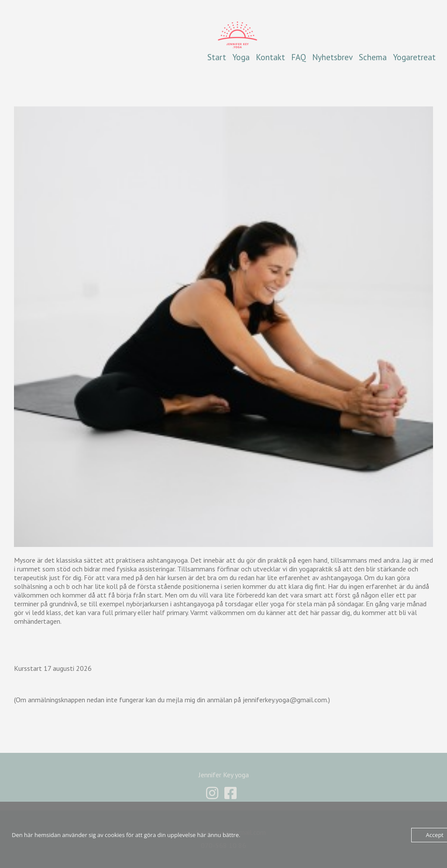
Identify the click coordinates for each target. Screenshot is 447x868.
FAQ (299, 57)
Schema (373, 57)
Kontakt (270, 57)
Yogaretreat (414, 57)
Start (217, 57)
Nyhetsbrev (332, 57)
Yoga (241, 57)
